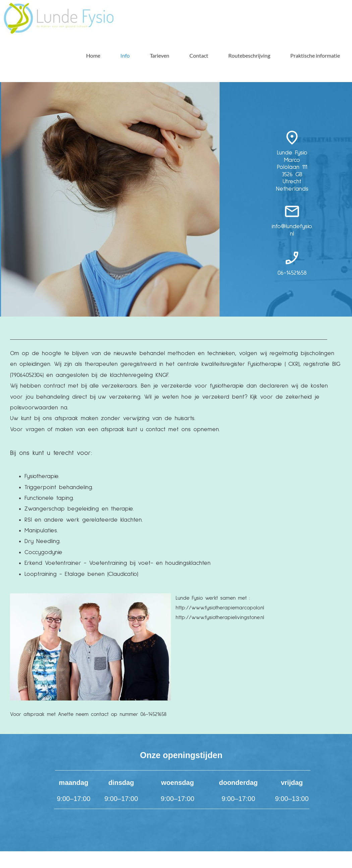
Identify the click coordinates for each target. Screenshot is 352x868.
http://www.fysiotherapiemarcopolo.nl (220, 608)
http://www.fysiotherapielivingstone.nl (220, 617)
